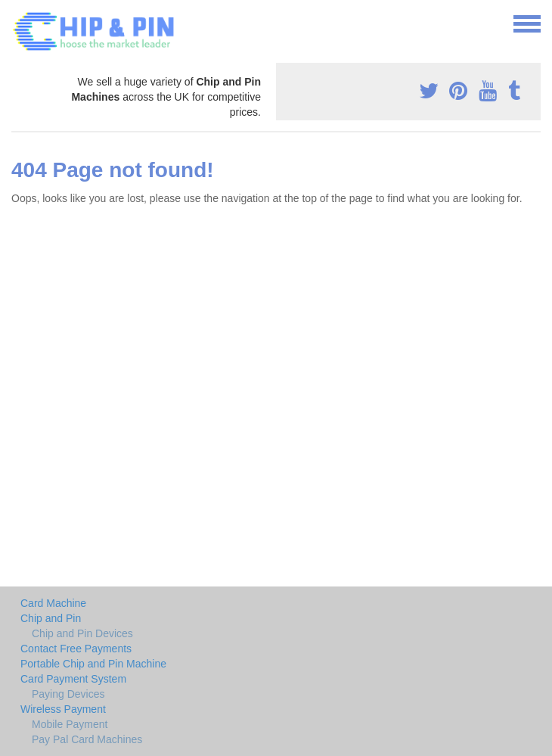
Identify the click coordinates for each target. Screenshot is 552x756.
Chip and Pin (51, 618)
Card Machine (53, 603)
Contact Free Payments (76, 649)
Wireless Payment (63, 709)
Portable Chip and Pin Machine (93, 664)
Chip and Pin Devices (82, 633)
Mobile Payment (70, 724)
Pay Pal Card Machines (87, 739)
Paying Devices (68, 694)
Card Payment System (73, 679)
